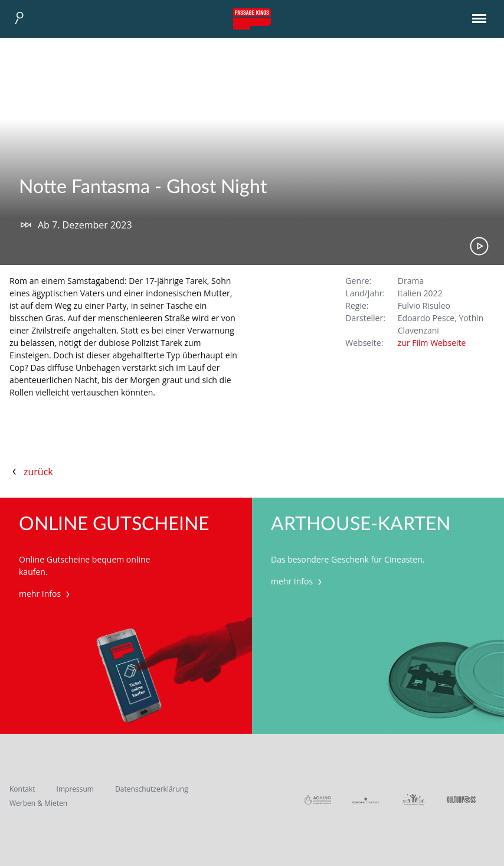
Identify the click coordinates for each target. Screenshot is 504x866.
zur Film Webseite (432, 343)
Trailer (479, 246)
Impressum (75, 789)
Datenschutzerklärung (152, 789)
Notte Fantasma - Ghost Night (143, 187)
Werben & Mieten (38, 803)
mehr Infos (46, 594)
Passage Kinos (252, 19)
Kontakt (22, 789)
